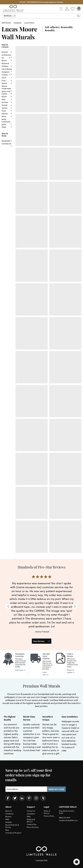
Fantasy (5, 75)
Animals (5, 52)
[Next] (75, 606)
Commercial (6, 144)
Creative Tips (32, 824)
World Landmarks (6, 120)
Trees (4, 111)
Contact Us (31, 811)
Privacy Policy (49, 816)
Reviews (8, 816)
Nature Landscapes (6, 87)
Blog (7, 830)
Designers (6, 72)
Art (3, 58)
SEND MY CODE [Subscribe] (56, 789)
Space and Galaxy (6, 92)
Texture (5, 108)
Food (4, 80)
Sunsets (5, 105)
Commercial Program (13, 833)
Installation (10, 814)
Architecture (6, 55)
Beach (4, 60)
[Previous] (8, 606)
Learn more (19, 670)
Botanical (5, 63)
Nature (4, 83)
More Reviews (39, 641)
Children (5, 66)
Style (3, 99)
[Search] (78, 16)
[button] (61, 9)
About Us (9, 811)
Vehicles (5, 114)
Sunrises (5, 102)
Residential (6, 141)
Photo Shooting (33, 827)
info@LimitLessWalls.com (68, 820)
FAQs (7, 819)
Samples (9, 822)
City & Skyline (7, 69)
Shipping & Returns (31, 820)
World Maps (4, 126)
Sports (4, 96)
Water (4, 116)
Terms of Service (47, 812)
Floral (4, 78)
